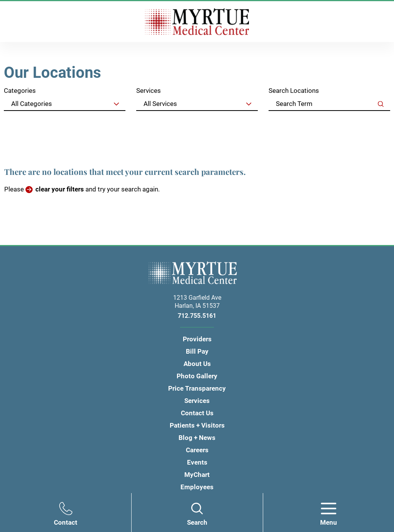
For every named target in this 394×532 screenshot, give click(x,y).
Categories (20, 91)
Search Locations (294, 91)
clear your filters (60, 189)
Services (149, 91)
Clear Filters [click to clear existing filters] (365, 122)
